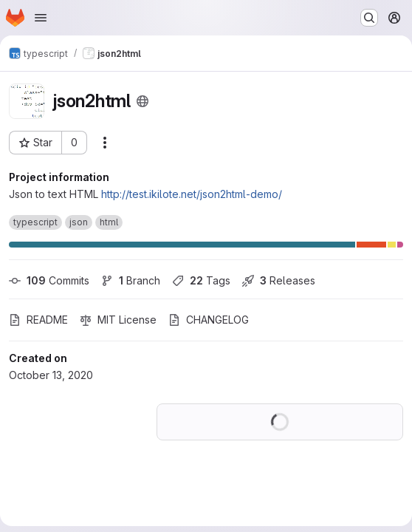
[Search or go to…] (369, 18)
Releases (279, 280)
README (38, 320)
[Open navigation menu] (41, 18)
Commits (49, 280)
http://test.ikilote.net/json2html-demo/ (192, 194)
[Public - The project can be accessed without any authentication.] (143, 101)
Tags (201, 280)
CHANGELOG (209, 320)
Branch (131, 280)
